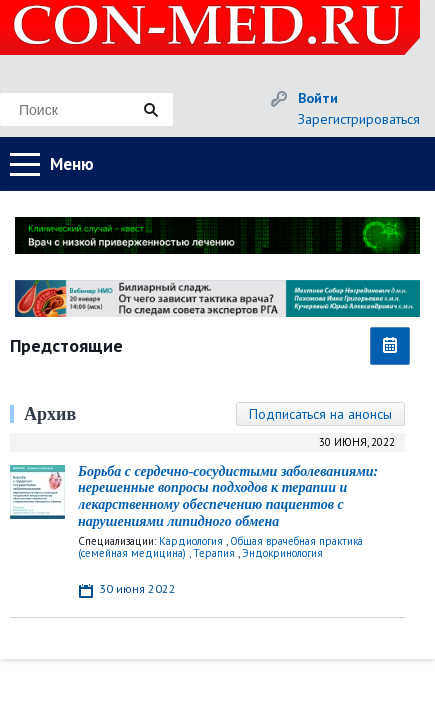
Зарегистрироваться (359, 119)
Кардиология (191, 541)
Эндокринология (282, 553)
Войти (318, 98)
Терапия (214, 553)
